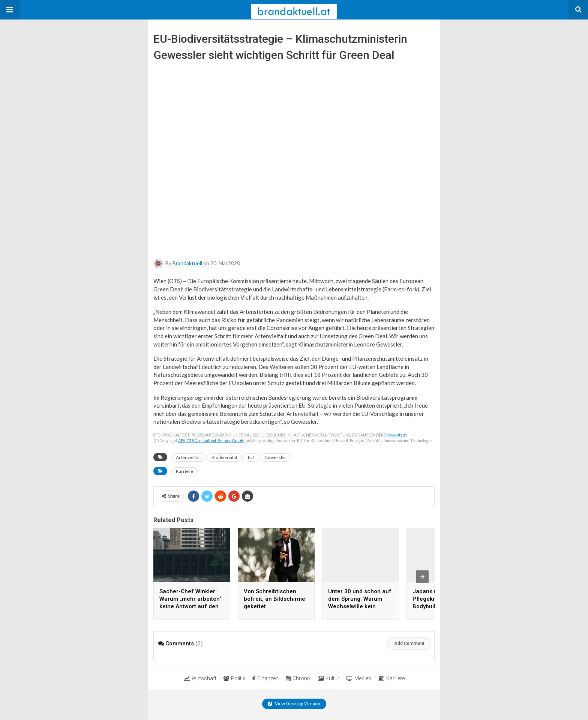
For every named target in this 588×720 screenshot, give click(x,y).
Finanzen (265, 678)
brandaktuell (187, 263)
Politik (234, 678)
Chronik (298, 678)
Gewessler (275, 457)
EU (251, 457)
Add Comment (409, 643)
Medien (359, 678)
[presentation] (422, 577)
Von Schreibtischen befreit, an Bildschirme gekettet (274, 599)
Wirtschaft (200, 678)
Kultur (329, 678)
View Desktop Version (294, 704)
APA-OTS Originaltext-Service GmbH (211, 441)
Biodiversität (224, 457)
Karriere (184, 471)
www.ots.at (397, 435)
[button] (10, 10)
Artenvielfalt (188, 457)
